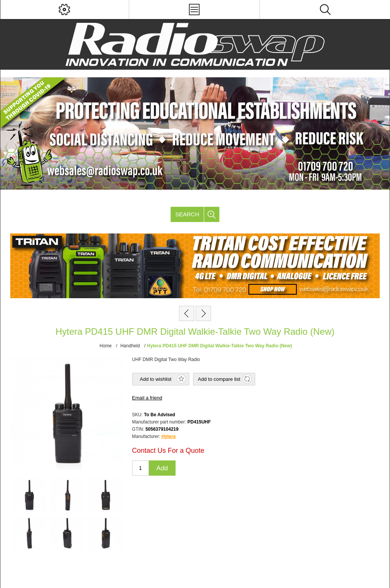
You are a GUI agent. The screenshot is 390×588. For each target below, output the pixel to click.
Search (187, 214)
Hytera (169, 436)
